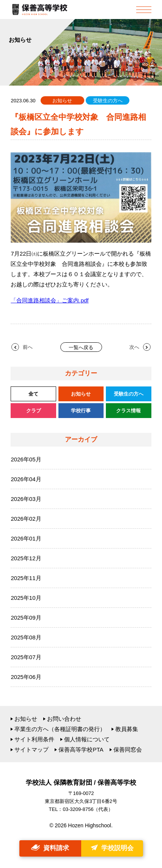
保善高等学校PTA (81, 750)
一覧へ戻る (81, 347)
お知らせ (26, 719)
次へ (134, 347)
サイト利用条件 (34, 739)
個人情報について (87, 739)
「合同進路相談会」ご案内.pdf (50, 300)
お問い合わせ (64, 719)
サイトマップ (31, 750)
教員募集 (127, 729)
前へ (28, 347)
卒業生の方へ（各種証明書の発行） (60, 729)
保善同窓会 (128, 750)
